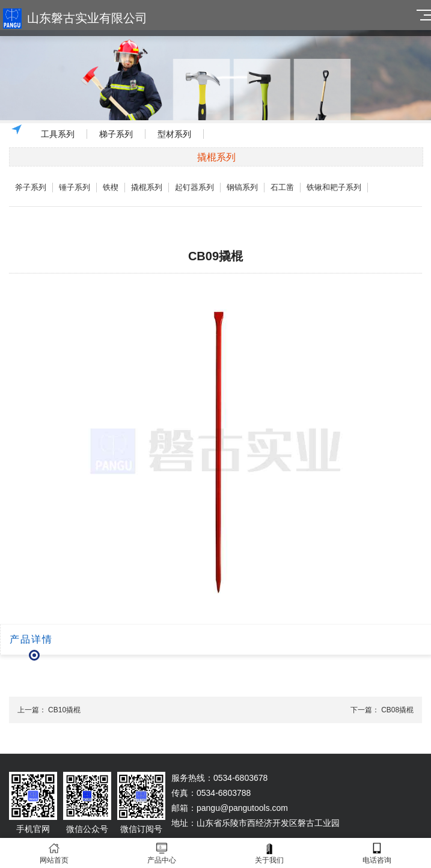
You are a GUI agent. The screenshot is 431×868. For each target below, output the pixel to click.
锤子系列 (75, 187)
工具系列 (58, 134)
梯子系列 (116, 134)
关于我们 (270, 853)
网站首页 (54, 853)
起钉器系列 (194, 187)
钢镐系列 (242, 187)
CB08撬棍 (397, 710)
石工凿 (282, 187)
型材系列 (174, 134)
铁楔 (111, 187)
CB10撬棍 (64, 710)
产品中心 (161, 853)
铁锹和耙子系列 (334, 187)
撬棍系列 (147, 187)
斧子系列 (31, 187)
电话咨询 (377, 853)
